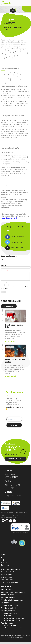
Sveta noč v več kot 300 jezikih (15, 362)
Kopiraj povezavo (14, 248)
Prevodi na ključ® (7, 574)
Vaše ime (3, 260)
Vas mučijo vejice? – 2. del (9, 218)
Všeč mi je (19, 231)
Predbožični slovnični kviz (14, 328)
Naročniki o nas (7, 581)
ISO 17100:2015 (24, 534)
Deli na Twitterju (14, 242)
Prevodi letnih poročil (10, 627)
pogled (15, 318)
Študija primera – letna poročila (13, 629)
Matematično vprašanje (8, 285)
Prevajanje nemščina (9, 612)
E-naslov (4, 265)
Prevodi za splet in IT (9, 615)
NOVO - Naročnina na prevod (12, 571)
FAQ (2, 561)
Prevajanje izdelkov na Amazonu (13, 602)
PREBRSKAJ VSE (9, 308)
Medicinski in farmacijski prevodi (14, 594)
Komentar (4, 271)
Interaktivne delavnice (9, 584)
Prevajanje (6, 588)
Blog (3, 559)
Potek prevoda (7, 576)
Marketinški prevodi (9, 599)
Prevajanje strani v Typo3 (11, 622)
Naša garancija (7, 579)
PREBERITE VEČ (11, 343)
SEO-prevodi (7, 617)
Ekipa (3, 556)
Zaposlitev (5, 567)
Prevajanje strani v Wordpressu (13, 620)
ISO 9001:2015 (14, 534)
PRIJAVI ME (14, 427)
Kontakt (4, 564)
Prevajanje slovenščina (10, 607)
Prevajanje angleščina (9, 610)
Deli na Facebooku (14, 237)
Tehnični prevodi (7, 591)
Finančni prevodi (7, 625)
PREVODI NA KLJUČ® (15, 461)
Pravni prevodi (6, 604)
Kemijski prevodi (7, 596)
